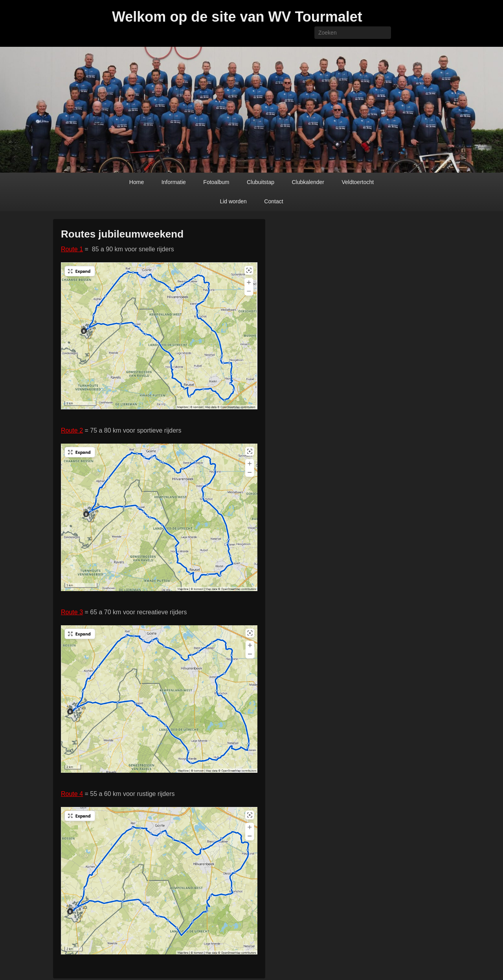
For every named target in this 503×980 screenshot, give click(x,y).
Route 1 (72, 249)
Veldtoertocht (358, 182)
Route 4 (72, 794)
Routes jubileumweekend (122, 234)
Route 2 (72, 430)
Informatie (174, 182)
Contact (274, 201)
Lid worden (233, 201)
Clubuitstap (261, 182)
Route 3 (72, 612)
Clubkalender (308, 182)
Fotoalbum (216, 182)
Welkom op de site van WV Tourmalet (237, 17)
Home (137, 182)
